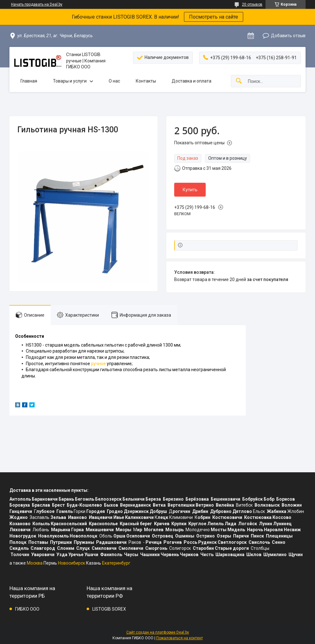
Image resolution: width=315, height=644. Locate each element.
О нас (114, 81)
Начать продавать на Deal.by (37, 4)
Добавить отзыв (288, 36)
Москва (35, 563)
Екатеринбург (116, 563)
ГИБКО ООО (27, 609)
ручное (98, 364)
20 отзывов (252, 4)
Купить (190, 190)
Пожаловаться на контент (180, 638)
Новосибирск (72, 563)
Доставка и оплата (192, 81)
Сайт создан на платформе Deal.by (158, 632)
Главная (29, 81)
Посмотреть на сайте (214, 17)
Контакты (146, 81)
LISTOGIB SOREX (109, 609)
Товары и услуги (70, 81)
